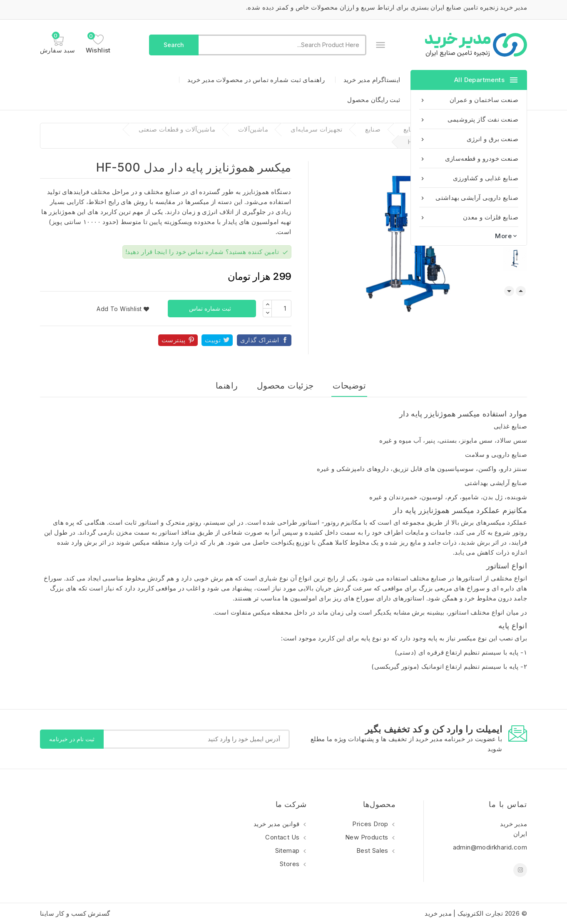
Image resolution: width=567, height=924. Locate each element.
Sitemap (288, 851)
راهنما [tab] (227, 386)
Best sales (373, 851)
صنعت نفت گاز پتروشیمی (469, 119)
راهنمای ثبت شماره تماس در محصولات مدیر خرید (256, 80)
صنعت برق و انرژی (469, 139)
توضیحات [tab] (349, 386)
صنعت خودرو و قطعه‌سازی (469, 158)
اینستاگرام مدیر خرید (372, 80)
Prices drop (371, 824)
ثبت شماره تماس (211, 308)
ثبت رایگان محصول (374, 100)
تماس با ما (508, 804)
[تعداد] (281, 309)
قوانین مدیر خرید (277, 824)
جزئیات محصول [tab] (285, 386)
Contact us (283, 837)
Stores (291, 864)
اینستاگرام (520, 870)
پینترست (174, 340)
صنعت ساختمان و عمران (469, 100)
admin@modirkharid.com (490, 847)
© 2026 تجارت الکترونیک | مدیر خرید (476, 913)
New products (368, 837)
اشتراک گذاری (260, 340)
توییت (213, 340)
